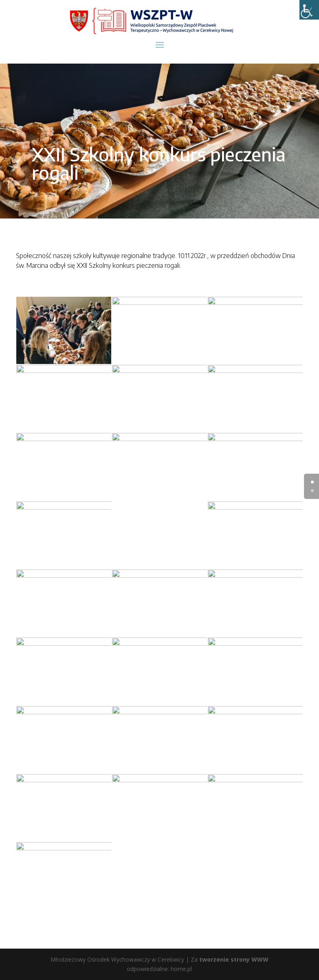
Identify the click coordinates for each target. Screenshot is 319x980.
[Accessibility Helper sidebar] (309, 10)
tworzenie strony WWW (234, 959)
